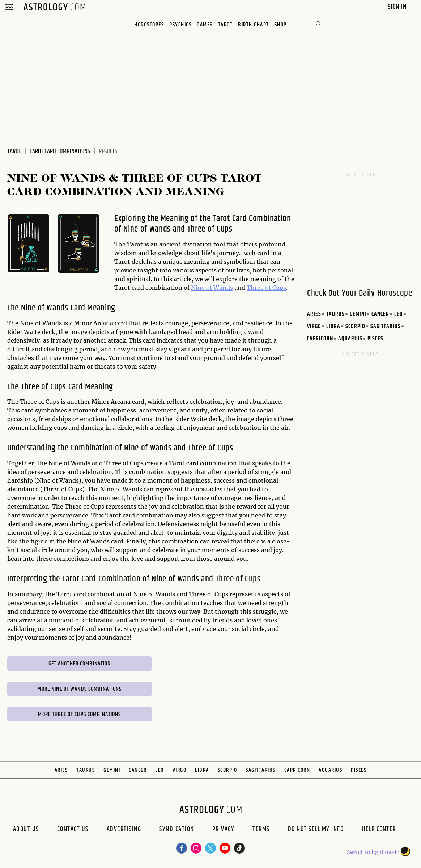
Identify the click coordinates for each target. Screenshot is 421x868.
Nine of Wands (212, 288)
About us (26, 830)
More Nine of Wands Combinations (79, 689)
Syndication (177, 830)
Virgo (314, 327)
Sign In (398, 7)
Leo (399, 314)
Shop (281, 25)
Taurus (335, 314)
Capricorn (320, 339)
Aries (314, 314)
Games (205, 25)
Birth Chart (254, 25)
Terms (261, 830)
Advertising (124, 830)
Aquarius (350, 339)
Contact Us (73, 830)
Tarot (226, 25)
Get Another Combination (80, 664)
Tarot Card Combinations (60, 152)
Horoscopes (149, 25)
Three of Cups (266, 288)
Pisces (375, 339)
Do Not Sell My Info (316, 830)
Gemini (358, 314)
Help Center (379, 830)
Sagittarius (386, 327)
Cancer (380, 314)
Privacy (224, 830)
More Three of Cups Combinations (79, 714)
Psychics (180, 25)
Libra (333, 327)
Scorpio (355, 327)
